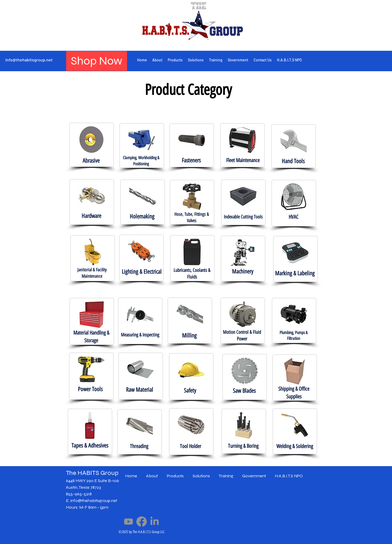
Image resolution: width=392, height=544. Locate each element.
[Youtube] (128, 522)
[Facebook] (142, 522)
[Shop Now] (97, 61)
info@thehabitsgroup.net (29, 60)
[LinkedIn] (155, 522)
